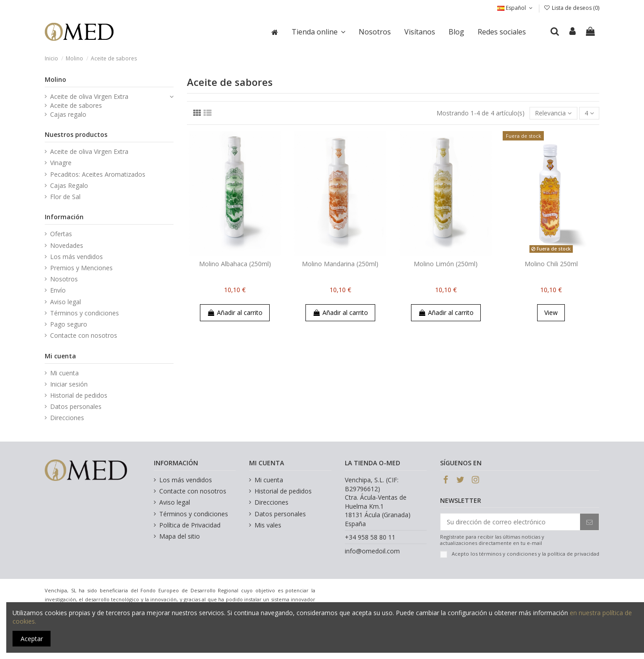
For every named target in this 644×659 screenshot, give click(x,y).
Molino (55, 79)
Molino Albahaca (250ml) (235, 264)
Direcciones (67, 418)
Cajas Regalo (69, 185)
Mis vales (268, 525)
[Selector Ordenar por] (553, 113)
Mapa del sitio (180, 536)
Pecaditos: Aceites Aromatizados (98, 174)
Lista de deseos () (572, 8)
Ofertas (61, 234)
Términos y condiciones (85, 313)
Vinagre (61, 163)
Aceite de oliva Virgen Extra (89, 96)
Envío (58, 290)
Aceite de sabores (76, 105)
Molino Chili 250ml (551, 264)
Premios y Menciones (81, 268)
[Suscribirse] (589, 522)
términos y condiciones (508, 554)
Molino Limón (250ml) (446, 264)
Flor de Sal (65, 197)
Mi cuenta (64, 373)
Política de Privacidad (190, 525)
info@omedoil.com (372, 551)
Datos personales (76, 406)
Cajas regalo (68, 114)
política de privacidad (573, 554)
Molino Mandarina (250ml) (340, 264)
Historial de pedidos (79, 395)
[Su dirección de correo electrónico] (510, 522)
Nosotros (64, 279)
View (551, 312)
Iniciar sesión (69, 384)
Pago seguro (69, 324)
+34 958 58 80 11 (370, 537)
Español (516, 8)
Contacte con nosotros (84, 335)
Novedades (67, 245)
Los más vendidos (76, 257)
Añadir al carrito (235, 312)
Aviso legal (66, 302)
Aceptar (32, 639)
